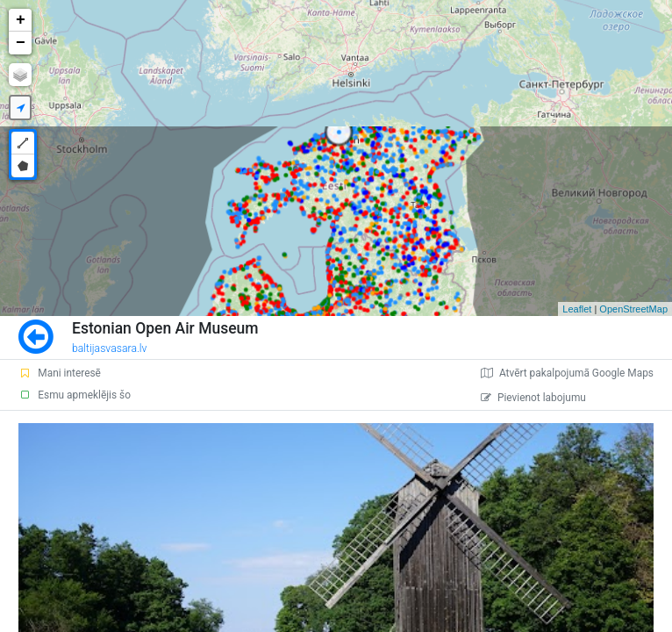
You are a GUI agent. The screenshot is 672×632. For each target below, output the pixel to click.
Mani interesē (60, 373)
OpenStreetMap (633, 309)
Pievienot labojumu (533, 398)
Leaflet (577, 309)
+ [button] (21, 20)
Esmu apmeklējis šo (75, 395)
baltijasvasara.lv (110, 348)
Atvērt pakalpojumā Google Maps (567, 373)
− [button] (21, 43)
